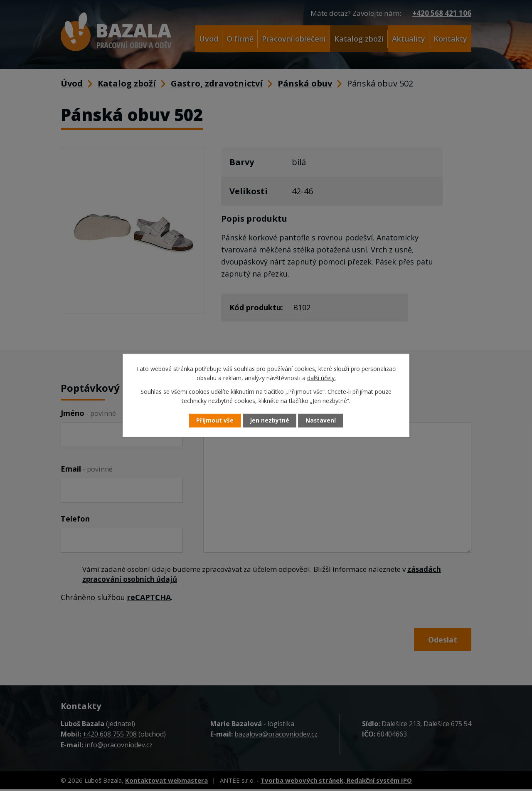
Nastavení (324, 421)
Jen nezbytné (270, 421)
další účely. (321, 378)
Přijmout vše (212, 421)
